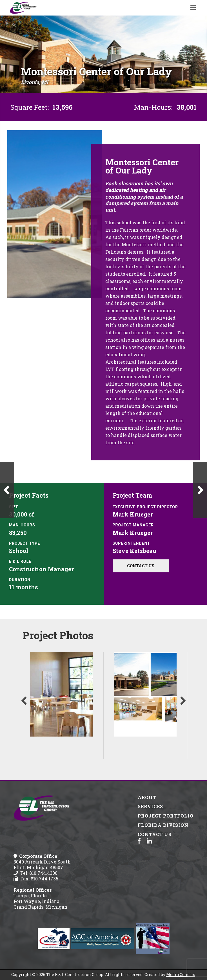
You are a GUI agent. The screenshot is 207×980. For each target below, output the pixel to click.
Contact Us (141, 566)
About (147, 797)
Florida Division (163, 825)
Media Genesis (181, 974)
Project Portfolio (166, 816)
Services (150, 806)
